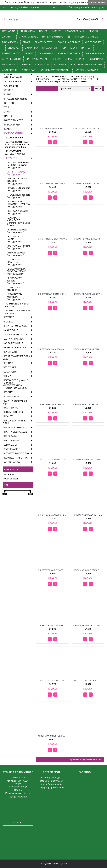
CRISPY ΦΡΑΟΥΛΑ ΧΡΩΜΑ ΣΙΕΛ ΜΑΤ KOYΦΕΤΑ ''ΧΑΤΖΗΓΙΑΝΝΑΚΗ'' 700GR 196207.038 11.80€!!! (88, 404)
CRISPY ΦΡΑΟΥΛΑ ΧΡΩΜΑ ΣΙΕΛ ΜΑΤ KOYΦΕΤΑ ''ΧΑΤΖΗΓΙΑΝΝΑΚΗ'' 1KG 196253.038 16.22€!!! (53, 404)
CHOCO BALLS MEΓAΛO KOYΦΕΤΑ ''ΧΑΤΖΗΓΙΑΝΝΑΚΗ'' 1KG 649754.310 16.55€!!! (88, 128)
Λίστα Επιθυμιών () (52, 784)
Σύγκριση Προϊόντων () (52, 788)
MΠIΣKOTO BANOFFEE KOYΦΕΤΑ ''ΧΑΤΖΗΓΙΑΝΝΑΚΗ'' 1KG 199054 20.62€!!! (53, 736)
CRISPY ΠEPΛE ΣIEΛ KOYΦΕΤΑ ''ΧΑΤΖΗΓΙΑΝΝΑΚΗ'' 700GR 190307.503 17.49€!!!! (88, 239)
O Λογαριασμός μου (52, 778)
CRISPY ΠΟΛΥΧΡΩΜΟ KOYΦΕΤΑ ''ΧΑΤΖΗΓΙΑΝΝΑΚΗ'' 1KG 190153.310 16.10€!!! (53, 294)
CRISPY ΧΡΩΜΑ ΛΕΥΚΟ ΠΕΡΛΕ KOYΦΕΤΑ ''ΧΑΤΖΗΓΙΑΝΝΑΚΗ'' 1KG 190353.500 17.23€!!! (53, 515)
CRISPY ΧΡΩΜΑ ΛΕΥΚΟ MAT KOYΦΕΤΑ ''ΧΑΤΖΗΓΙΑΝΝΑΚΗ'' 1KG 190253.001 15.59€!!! (88, 460)
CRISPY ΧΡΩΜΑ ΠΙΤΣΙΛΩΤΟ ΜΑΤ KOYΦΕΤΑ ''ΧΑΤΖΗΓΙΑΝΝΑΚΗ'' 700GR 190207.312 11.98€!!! (88, 570)
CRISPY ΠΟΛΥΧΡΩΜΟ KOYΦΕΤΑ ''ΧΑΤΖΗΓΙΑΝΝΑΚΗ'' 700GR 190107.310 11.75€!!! (88, 294)
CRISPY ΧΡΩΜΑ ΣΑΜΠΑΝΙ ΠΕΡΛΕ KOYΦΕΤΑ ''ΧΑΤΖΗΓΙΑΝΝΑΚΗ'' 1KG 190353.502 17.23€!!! (53, 625)
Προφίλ (18, 790)
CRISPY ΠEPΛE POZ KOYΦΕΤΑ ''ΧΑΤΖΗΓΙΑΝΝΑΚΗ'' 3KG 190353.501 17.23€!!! (88, 184)
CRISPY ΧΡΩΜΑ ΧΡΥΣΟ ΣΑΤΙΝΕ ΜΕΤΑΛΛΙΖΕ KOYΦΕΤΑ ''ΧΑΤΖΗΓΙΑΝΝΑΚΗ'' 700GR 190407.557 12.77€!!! (53, 681)
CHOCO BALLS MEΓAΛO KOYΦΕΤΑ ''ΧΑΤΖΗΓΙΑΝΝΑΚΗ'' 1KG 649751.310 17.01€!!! (53, 128)
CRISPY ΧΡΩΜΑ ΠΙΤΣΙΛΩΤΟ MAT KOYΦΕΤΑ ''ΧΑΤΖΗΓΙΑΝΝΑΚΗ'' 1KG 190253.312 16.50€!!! (53, 570)
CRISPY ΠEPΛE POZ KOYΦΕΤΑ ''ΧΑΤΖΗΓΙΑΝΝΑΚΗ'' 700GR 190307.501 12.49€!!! (53, 184)
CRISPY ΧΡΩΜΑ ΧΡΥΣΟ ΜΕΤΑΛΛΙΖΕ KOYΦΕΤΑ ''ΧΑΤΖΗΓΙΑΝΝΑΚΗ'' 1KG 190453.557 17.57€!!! (88, 625)
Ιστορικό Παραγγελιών (52, 781)
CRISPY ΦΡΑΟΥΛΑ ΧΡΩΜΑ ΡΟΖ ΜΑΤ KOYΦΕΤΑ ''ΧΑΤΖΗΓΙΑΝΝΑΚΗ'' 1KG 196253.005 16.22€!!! (53, 349)
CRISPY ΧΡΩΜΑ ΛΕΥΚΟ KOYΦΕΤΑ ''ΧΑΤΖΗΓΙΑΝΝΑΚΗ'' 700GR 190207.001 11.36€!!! (53, 460)
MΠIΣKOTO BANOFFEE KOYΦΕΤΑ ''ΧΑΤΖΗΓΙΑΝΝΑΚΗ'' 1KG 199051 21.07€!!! (88, 681)
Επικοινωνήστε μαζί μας (18, 793)
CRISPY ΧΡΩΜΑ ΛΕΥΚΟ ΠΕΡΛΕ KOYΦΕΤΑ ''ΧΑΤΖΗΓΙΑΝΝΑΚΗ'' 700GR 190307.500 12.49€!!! (88, 515)
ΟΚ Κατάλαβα (97, 2)
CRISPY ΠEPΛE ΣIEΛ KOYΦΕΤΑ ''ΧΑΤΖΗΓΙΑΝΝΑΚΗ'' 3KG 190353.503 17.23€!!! (53, 239)
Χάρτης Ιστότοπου (18, 797)
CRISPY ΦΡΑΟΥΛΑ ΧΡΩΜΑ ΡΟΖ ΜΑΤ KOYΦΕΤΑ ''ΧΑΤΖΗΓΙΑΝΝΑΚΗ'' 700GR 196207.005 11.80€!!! (88, 349)
